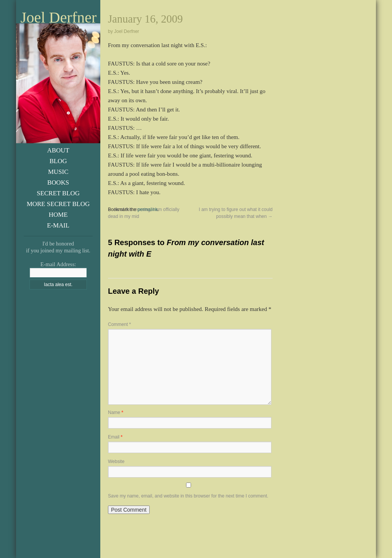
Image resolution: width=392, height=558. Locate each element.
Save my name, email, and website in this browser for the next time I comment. (188, 496)
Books (58, 182)
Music (58, 172)
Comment (119, 324)
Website (116, 461)
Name (116, 412)
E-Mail (58, 225)
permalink (147, 209)
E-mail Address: (58, 264)
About (58, 150)
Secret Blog (58, 193)
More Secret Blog (58, 204)
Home (58, 215)
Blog (58, 161)
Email (115, 437)
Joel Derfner (59, 18)
